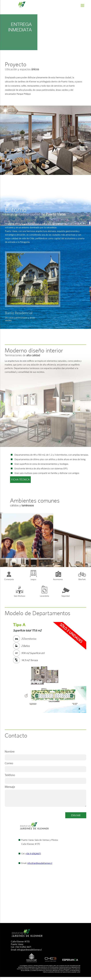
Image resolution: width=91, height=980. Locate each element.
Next (83, 651)
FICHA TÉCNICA (20, 480)
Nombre (10, 751)
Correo (9, 763)
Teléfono (10, 775)
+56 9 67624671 (33, 854)
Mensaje (10, 787)
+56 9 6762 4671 (23, 947)
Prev (8, 651)
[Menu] (82, 5)
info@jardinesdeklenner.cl (40, 863)
